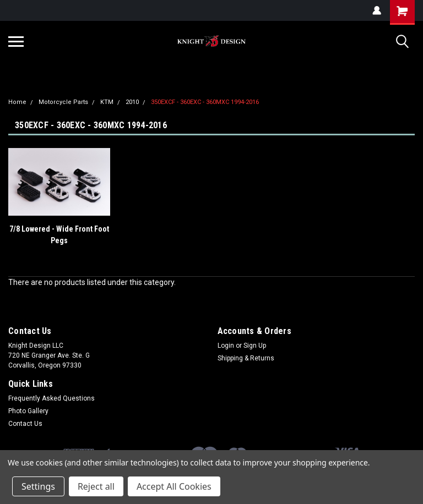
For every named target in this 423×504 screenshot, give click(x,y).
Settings (38, 486)
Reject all (96, 486)
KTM (107, 102)
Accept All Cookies (174, 486)
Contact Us (25, 424)
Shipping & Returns (246, 358)
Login (226, 346)
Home (17, 102)
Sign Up (255, 346)
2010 (132, 102)
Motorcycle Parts (63, 102)
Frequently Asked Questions (51, 398)
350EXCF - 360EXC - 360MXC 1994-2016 (205, 102)
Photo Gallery (28, 411)
